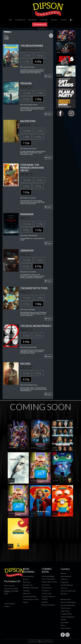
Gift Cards (64, 588)
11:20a (27, 260)
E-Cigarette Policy (66, 614)
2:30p (40, 93)
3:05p (26, 186)
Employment (65, 582)
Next (51, 36)
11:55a (27, 55)
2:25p (40, 131)
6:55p (38, 266)
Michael (25, 602)
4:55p (26, 99)
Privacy (63, 625)
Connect (63, 20)
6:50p (38, 61)
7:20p (38, 99)
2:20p (39, 55)
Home (10, 20)
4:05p (38, 186)
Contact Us (64, 579)
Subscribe (54, 20)
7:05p (26, 192)
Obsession (26, 593)
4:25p (26, 266)
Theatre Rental (65, 608)
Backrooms (27, 582)
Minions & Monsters (48, 605)
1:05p (40, 180)
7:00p (38, 304)
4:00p (38, 373)
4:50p (26, 137)
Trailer (48, 76)
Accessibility (64, 622)
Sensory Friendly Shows (68, 602)
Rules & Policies (66, 628)
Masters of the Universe (50, 582)
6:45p (26, 342)
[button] (71, 20)
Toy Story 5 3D (47, 593)
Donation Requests (67, 585)
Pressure (26, 579)
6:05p (38, 137)
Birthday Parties (66, 599)
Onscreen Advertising (68, 605)
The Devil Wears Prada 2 (31, 599)
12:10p (27, 93)
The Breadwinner (29, 576)
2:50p (40, 224)
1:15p (26, 373)
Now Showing (32, 20)
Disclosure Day (47, 588)
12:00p (27, 131)
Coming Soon (44, 20)
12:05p (27, 180)
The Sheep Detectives (30, 596)
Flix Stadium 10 (20, 20)
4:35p (26, 61)
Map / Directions (66, 576)
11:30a (27, 298)
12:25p (27, 224)
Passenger (26, 591)
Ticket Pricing (65, 611)
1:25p (26, 335)
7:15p (26, 143)
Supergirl (45, 602)
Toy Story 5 (45, 591)
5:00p (26, 230)
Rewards (63, 573)
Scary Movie (46, 585)
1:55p (39, 260)
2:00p (39, 298)
